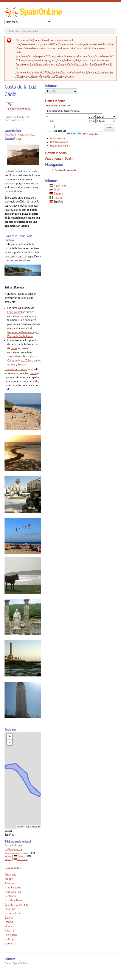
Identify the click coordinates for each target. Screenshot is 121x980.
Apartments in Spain (59, 158)
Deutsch (19, 856)
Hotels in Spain (55, 101)
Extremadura (12, 913)
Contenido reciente (66, 170)
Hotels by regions (59, 142)
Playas (18, 139)
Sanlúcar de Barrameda (21, 332)
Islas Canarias (13, 892)
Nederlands (21, 859)
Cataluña (10, 909)
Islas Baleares (13, 887)
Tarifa (33, 373)
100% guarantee (82, 134)
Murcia (9, 926)
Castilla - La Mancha (16, 905)
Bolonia (22, 364)
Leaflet (21, 827)
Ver (11, 104)
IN (47, 117)
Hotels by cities (58, 139)
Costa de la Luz (31, 31)
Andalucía (14, 31)
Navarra (9, 931)
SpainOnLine (41, 11)
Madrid (9, 922)
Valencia (10, 943)
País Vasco (11, 935)
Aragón (9, 879)
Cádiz (14, 348)
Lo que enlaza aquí (19, 109)
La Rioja (9, 939)
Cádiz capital (15, 312)
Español (56, 201)
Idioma (8, 831)
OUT (52, 121)
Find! (109, 128)
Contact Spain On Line (16, 963)
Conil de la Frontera (16, 369)
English (56, 189)
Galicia (9, 918)
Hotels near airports (60, 146)
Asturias (9, 883)
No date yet (60, 131)
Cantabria (10, 896)
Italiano (56, 198)
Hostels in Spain (56, 153)
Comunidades (12, 868)
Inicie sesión (10, 853)
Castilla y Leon (13, 900)
